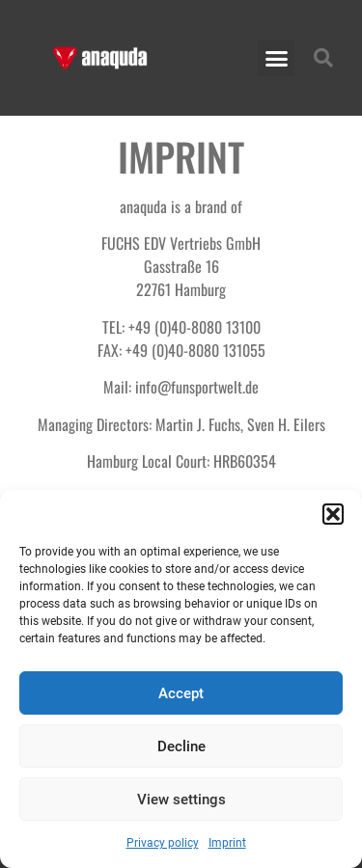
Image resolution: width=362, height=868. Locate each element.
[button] (333, 514)
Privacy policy (163, 843)
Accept (181, 693)
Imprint (227, 843)
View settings (181, 800)
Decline (181, 746)
